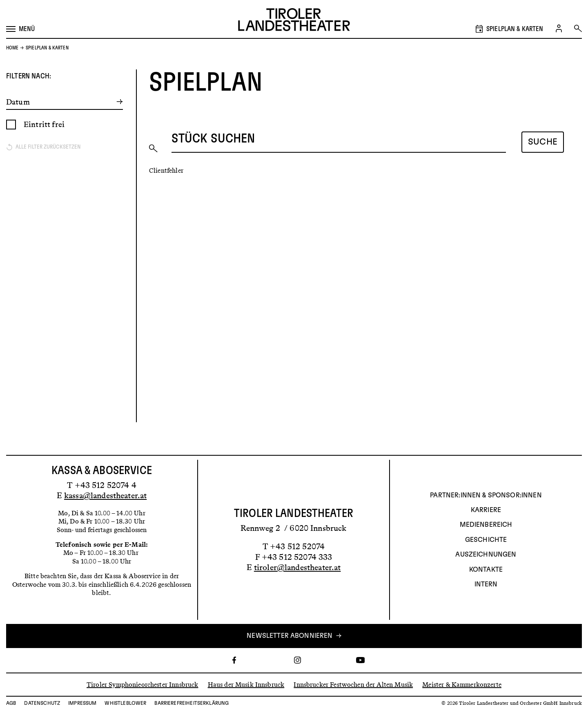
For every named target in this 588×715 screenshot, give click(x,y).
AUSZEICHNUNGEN (486, 555)
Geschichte (486, 540)
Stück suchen (213, 139)
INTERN (486, 584)
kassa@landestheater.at (105, 495)
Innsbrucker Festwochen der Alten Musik (353, 684)
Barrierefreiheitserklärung (192, 703)
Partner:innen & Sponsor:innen (486, 495)
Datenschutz (42, 703)
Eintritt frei (44, 124)
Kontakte (486, 570)
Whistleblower (125, 703)
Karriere (486, 510)
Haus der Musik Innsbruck (246, 684)
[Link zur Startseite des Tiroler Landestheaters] (294, 21)
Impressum (82, 703)
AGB (11, 703)
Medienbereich (486, 525)
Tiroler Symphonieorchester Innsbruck (142, 684)
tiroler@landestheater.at (297, 567)
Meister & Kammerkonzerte (462, 684)
